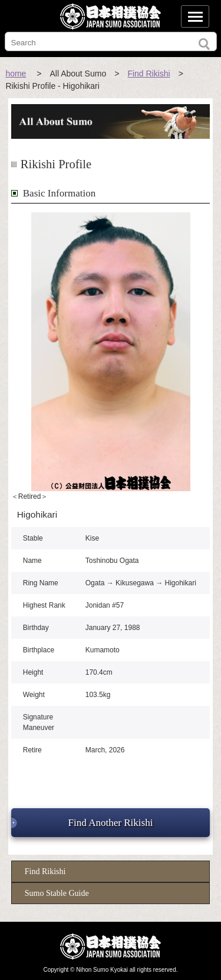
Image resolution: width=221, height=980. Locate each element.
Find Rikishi (149, 74)
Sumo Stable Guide (57, 893)
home (16, 74)
